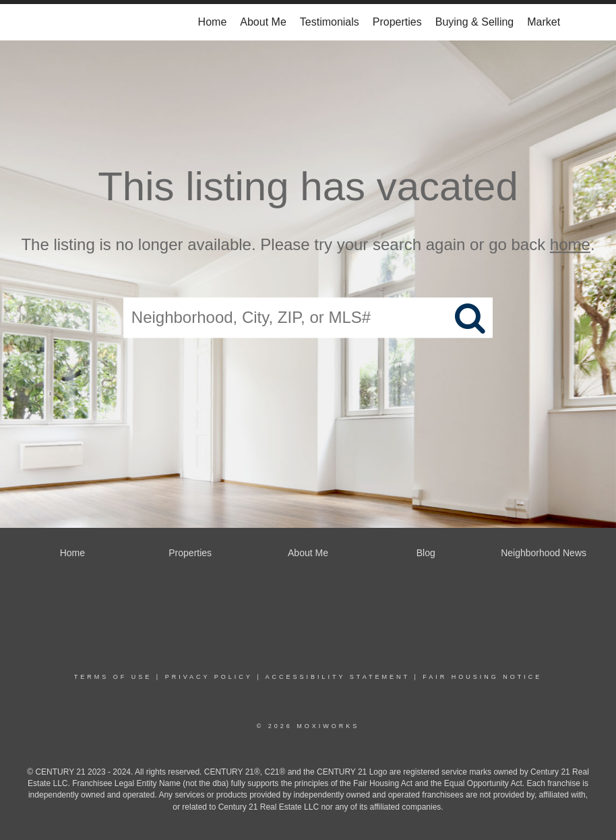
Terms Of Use (113, 677)
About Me (263, 22)
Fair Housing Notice (482, 677)
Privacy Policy (209, 677)
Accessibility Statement (338, 677)
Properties (397, 22)
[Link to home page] (62, 22)
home (570, 244)
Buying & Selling (475, 22)
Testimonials (330, 22)
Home (213, 22)
